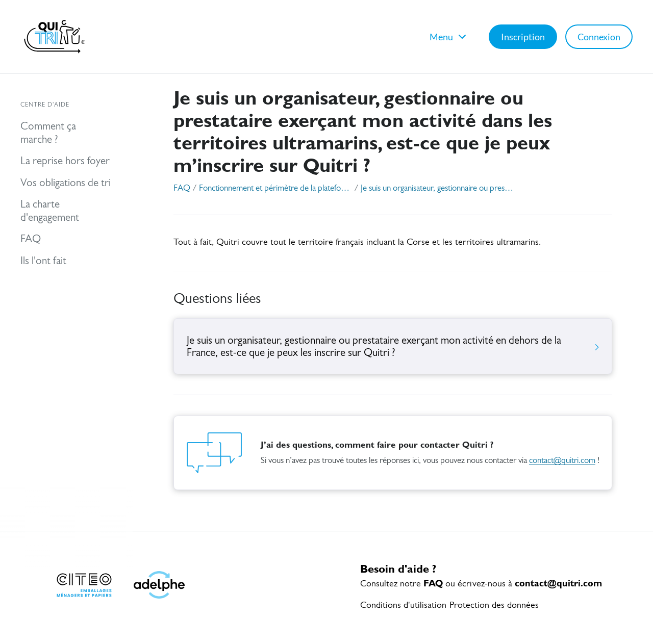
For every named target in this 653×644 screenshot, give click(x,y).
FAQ (182, 188)
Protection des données (494, 606)
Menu (449, 37)
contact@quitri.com (562, 461)
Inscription (523, 37)
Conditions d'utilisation (403, 606)
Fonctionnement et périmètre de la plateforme (275, 188)
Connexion (599, 37)
